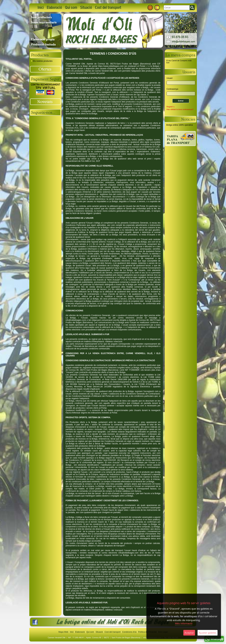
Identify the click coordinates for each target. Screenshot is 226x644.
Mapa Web (64, 632)
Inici (41, 8)
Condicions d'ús (129, 632)
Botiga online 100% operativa (180, 125)
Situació (86, 8)
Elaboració (54, 8)
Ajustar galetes (208, 633)
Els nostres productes (42, 61)
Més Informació (184, 623)
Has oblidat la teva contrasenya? (180, 109)
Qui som (71, 8)
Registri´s (170, 107)
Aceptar (189, 633)
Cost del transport (108, 8)
